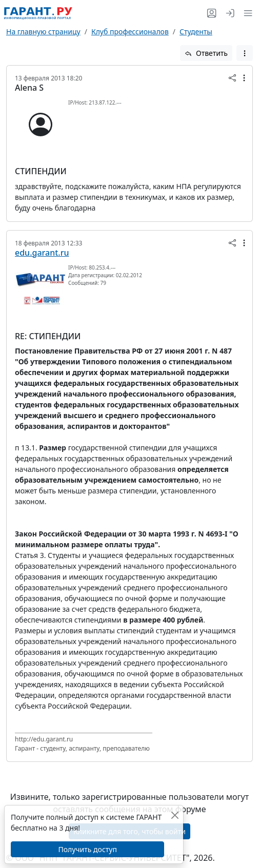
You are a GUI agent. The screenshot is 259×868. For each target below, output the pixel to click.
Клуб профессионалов (130, 32)
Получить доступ (87, 849)
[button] (246, 13)
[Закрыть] (175, 815)
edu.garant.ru (42, 253)
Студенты (196, 32)
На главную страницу (43, 32)
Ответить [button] (206, 53)
